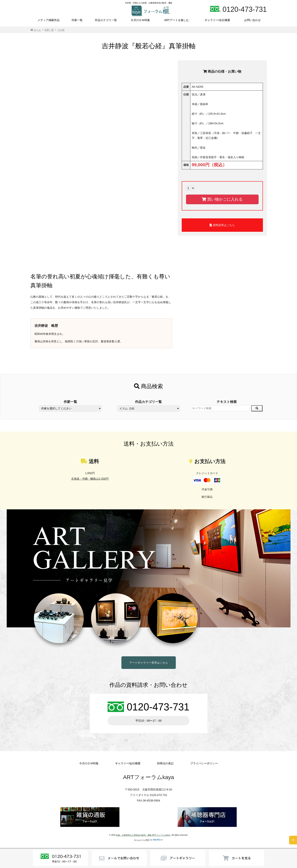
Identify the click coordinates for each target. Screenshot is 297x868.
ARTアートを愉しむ (177, 20)
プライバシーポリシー (204, 763)
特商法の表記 (165, 763)
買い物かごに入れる (222, 199)
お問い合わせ (252, 20)
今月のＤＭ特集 (140, 20)
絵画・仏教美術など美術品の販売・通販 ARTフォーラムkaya (143, 835)
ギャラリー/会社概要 (217, 20)
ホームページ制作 (142, 840)
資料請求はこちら (222, 225)
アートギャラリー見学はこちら (149, 663)
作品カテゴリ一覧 (106, 20)
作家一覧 (77, 20)
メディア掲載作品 (48, 20)
